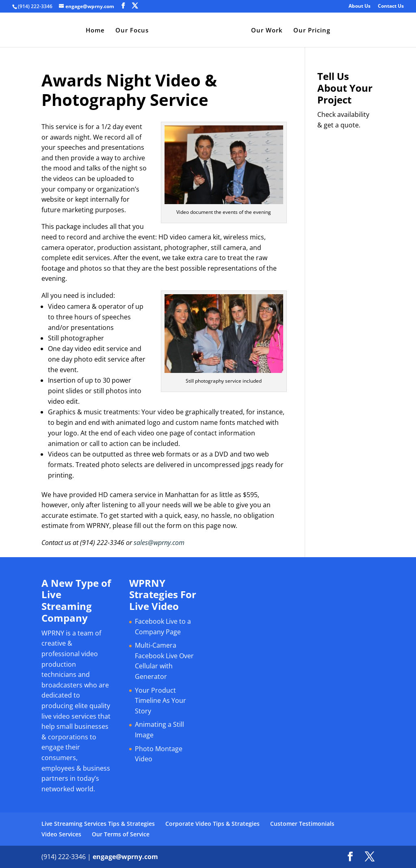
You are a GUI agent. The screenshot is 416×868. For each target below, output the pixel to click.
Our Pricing (312, 31)
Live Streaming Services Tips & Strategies (98, 824)
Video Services (61, 834)
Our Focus (132, 31)
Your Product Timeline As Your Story (160, 701)
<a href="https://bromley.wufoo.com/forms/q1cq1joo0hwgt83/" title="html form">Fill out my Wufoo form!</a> (346, 257)
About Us (360, 6)
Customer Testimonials (302, 824)
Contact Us (391, 6)
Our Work (267, 31)
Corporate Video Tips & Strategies (212, 824)
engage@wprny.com (125, 857)
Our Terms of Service (121, 834)
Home (95, 31)
